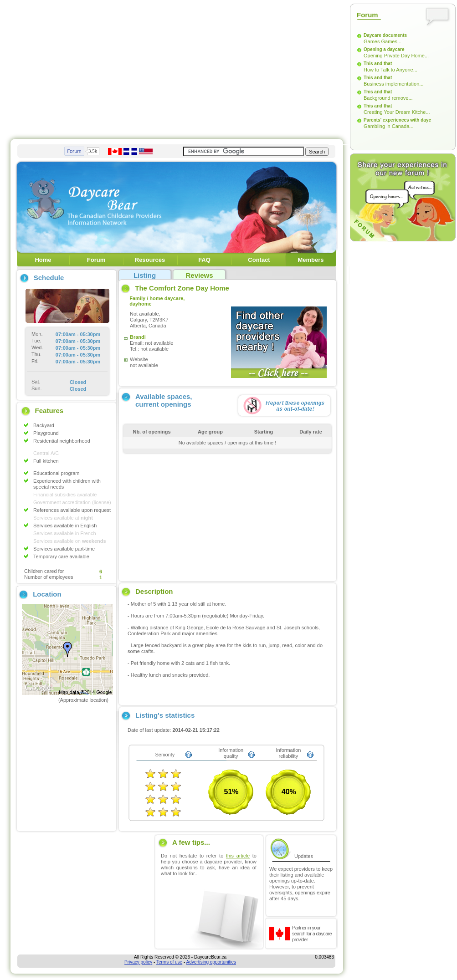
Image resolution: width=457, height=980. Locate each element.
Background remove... (388, 98)
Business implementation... (393, 84)
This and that (378, 64)
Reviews (199, 275)
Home (43, 260)
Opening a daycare (384, 49)
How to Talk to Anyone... (390, 70)
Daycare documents (385, 35)
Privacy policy (138, 962)
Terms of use (169, 962)
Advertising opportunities (211, 962)
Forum (96, 260)
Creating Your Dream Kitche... (397, 112)
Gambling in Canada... (388, 126)
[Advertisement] (133, 67)
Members (311, 260)
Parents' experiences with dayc (397, 120)
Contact (259, 260)
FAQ (204, 260)
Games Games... (383, 41)
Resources (150, 260)
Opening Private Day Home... (396, 56)
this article (238, 856)
